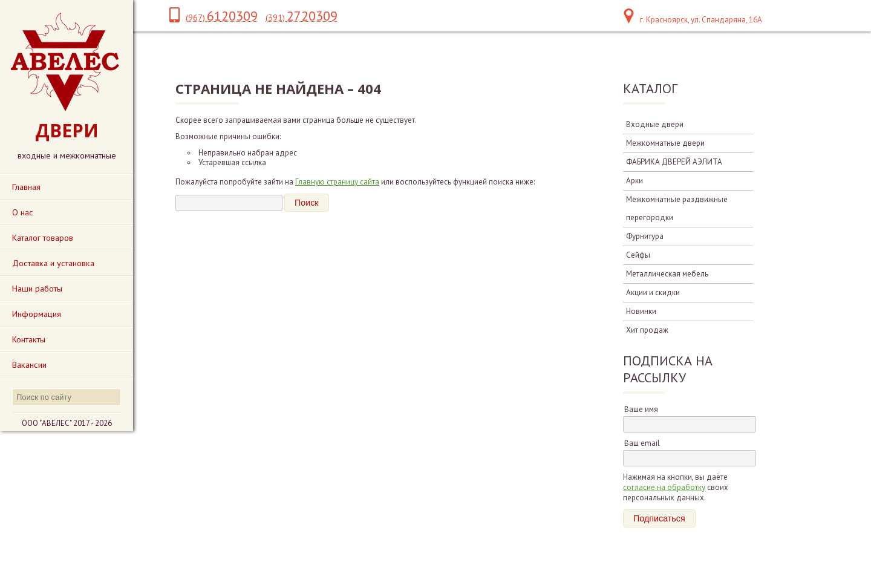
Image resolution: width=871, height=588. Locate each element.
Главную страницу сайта (337, 182)
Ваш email (642, 443)
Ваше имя (641, 409)
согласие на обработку (664, 487)
